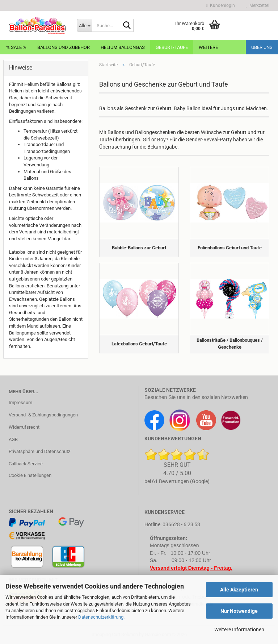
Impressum (20, 402)
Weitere (208, 47)
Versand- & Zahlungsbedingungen (43, 415)
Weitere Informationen (239, 630)
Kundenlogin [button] (221, 5)
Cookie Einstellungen (30, 475)
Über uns (262, 47)
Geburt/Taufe (172, 47)
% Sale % (16, 47)
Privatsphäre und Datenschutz (39, 451)
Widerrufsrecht (24, 427)
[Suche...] (84, 25)
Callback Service (26, 464)
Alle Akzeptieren (239, 590)
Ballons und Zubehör (64, 47)
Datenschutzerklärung (101, 617)
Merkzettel (258, 5)
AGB (13, 439)
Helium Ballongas (123, 47)
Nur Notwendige (239, 611)
